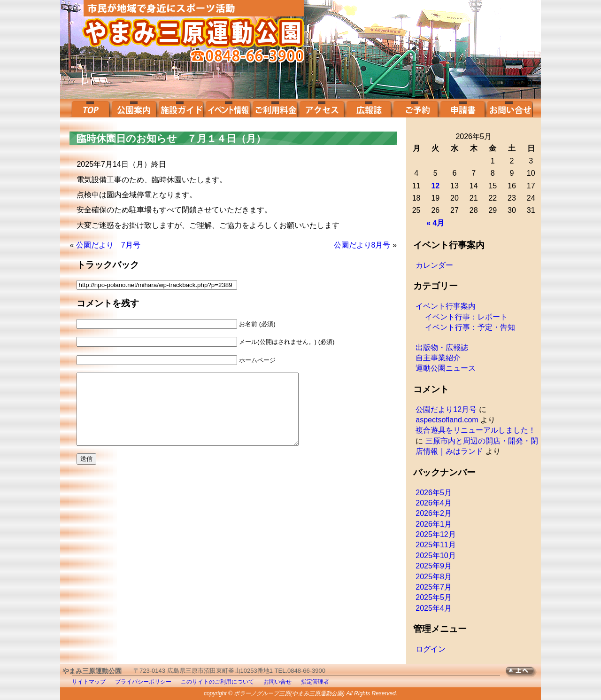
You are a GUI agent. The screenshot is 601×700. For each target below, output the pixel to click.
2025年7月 (434, 587)
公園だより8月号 (362, 245)
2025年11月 (435, 545)
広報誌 (369, 108)
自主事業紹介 (438, 358)
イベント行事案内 (446, 306)
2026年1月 (434, 524)
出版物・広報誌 (442, 347)
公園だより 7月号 (108, 245)
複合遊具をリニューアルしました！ (476, 430)
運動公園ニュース (446, 368)
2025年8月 (434, 577)
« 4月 (435, 223)
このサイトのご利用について (217, 682)
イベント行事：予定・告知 (470, 327)
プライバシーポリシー (143, 682)
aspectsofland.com (447, 420)
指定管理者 (315, 682)
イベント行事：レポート (466, 317)
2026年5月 (434, 493)
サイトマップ (89, 682)
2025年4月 (434, 608)
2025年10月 (435, 556)
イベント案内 (228, 108)
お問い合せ (509, 108)
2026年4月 (434, 503)
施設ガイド (181, 108)
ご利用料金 (275, 108)
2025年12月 (435, 534)
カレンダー (434, 265)
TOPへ (523, 672)
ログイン (431, 649)
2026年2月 (434, 513)
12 (435, 186)
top (89, 108)
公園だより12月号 (446, 409)
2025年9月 (434, 566)
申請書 (462, 108)
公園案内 (134, 108)
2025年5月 (434, 597)
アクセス (322, 108)
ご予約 (416, 108)
